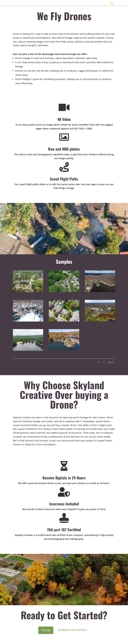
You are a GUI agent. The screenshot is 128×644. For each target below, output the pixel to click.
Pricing (46, 630)
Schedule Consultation (72, 630)
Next (111, 362)
